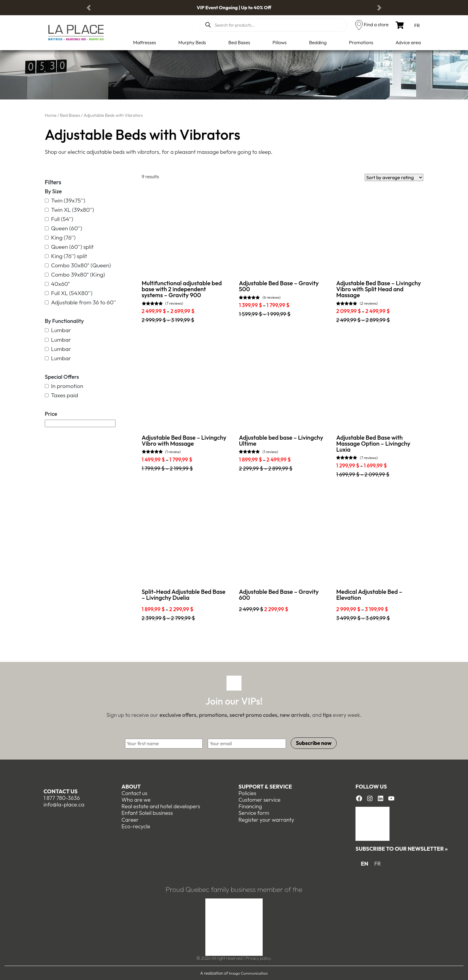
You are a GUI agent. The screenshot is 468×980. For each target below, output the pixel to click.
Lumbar (58, 330)
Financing (250, 806)
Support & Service (265, 786)
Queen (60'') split (69, 247)
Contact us (61, 791)
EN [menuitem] (365, 863)
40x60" (57, 284)
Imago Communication (248, 973)
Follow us (371, 786)
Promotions (361, 42)
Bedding (318, 42)
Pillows (280, 42)
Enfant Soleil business (147, 813)
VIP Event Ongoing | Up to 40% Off (234, 7)
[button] (89, 8)
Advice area (408, 42)
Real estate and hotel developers (161, 806)
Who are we (136, 799)
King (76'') (60, 238)
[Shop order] (394, 177)
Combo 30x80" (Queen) (78, 265)
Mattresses (145, 42)
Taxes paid (61, 395)
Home (51, 115)
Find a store (376, 24)
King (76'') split (66, 256)
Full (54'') (59, 219)
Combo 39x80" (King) (75, 275)
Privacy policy (258, 958)
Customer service (260, 799)
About (131, 786)
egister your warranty (268, 819)
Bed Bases (239, 42)
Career (130, 819)
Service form (254, 813)
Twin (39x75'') (65, 201)
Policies (247, 793)
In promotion (64, 386)
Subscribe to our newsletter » (402, 848)
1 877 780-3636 (62, 798)
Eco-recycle (136, 826)
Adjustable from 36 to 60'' (80, 302)
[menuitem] (417, 25)
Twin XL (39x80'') (69, 210)
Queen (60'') (63, 228)
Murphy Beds (192, 42)
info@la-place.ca (64, 804)
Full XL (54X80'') (69, 293)
